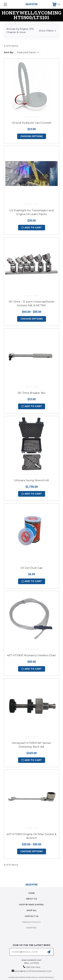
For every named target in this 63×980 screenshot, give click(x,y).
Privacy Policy (32, 922)
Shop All (32, 910)
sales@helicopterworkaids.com (33, 971)
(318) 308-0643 (33, 967)
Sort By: (9, 52)
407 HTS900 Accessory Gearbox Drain (32, 655)
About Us (32, 899)
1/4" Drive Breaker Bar (32, 393)
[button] (32, 31)
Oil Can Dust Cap (32, 568)
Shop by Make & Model (32, 905)
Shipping (32, 928)
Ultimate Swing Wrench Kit (32, 480)
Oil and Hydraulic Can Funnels (31, 123)
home (32, 893)
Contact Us (32, 916)
